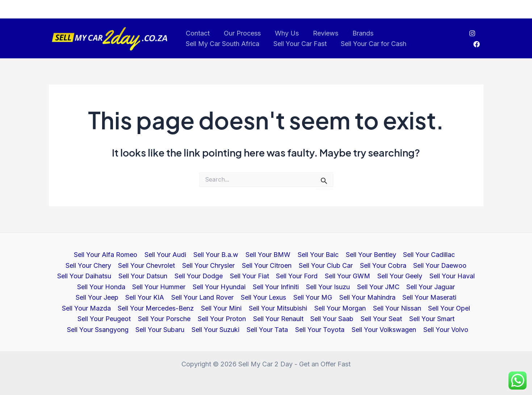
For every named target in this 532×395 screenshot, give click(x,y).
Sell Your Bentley (344, 254)
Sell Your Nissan (267, 308)
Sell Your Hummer (86, 286)
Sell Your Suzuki (155, 330)
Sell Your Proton (101, 319)
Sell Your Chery (456, 254)
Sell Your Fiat (193, 276)
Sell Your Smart (309, 319)
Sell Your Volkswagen (321, 330)
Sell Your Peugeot (373, 308)
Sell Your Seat (259, 319)
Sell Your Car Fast (299, 44)
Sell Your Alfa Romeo (82, 254)
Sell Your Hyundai (145, 286)
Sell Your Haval (393, 276)
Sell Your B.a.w (190, 254)
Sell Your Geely (341, 276)
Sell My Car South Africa (222, 44)
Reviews (322, 33)
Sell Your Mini (94, 308)
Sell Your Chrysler (153, 265)
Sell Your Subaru (430, 319)
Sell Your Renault (157, 319)
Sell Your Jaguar (354, 286)
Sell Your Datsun (87, 276)
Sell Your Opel (319, 308)
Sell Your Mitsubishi (150, 308)
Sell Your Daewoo (382, 265)
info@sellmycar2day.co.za (81, 9)
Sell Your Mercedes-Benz (439, 297)
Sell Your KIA (454, 286)
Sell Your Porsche (433, 308)
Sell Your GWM (290, 276)
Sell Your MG (196, 297)
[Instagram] (472, 33)
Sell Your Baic (291, 254)
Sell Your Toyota (257, 330)
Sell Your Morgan (211, 308)
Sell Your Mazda (370, 297)
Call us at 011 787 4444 (455, 9)
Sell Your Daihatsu (442, 265)
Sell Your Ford (240, 276)
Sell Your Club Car (269, 265)
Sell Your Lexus (147, 297)
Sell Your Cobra (325, 265)
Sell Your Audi (141, 254)
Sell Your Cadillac (401, 254)
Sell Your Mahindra (250, 297)
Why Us (284, 33)
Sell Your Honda (446, 276)
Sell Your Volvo (382, 330)
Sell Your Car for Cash (371, 44)
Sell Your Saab (210, 319)
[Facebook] (477, 44)
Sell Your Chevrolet (91, 265)
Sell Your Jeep (406, 286)
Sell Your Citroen (210, 265)
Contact (197, 33)
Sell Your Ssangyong (369, 319)
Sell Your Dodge (142, 276)
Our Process (241, 33)
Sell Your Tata (206, 330)
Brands (358, 33)
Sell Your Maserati (312, 297)
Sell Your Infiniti (201, 286)
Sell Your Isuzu (253, 286)
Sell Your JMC (302, 286)
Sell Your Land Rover (87, 297)
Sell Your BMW (242, 254)
